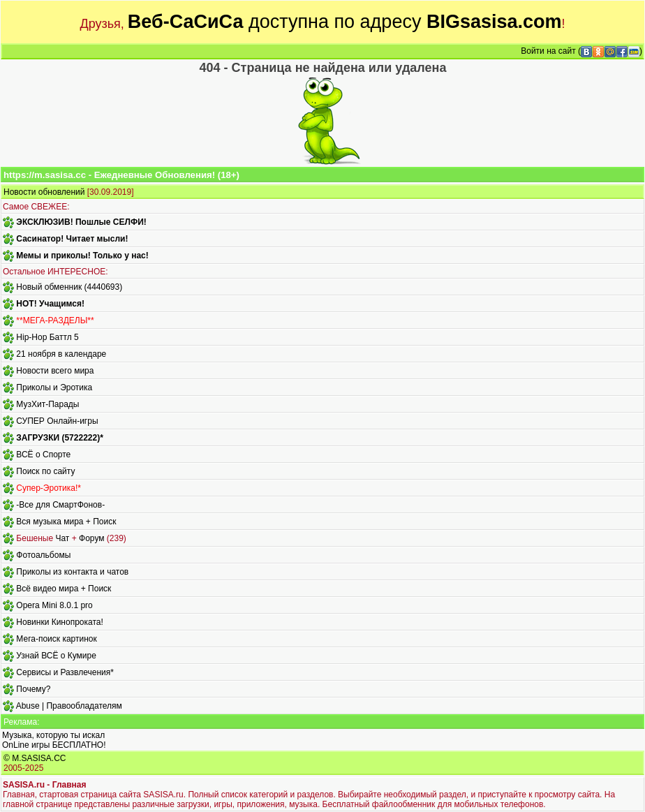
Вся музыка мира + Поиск (66, 522)
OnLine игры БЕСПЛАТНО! (54, 745)
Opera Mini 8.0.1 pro (54, 605)
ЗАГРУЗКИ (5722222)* (59, 438)
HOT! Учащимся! (50, 304)
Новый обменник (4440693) (69, 287)
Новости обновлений (44, 192)
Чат (62, 538)
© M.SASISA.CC (35, 758)
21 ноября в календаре (61, 354)
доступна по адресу (345, 22)
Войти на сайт (548, 51)
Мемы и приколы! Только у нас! (82, 256)
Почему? (33, 689)
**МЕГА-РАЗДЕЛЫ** (55, 320)
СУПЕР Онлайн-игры (57, 421)
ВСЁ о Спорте (43, 455)
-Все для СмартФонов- (60, 505)
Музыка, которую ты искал (53, 735)
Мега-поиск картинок (56, 639)
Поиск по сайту (45, 471)
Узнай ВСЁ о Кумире (56, 656)
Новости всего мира (55, 371)
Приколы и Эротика (54, 387)
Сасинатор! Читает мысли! (72, 239)
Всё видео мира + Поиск (64, 589)
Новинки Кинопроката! (59, 622)
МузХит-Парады (47, 404)
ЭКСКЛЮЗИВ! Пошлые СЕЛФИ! (81, 222)
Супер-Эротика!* (49, 488)
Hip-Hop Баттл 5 (47, 337)
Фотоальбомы (43, 555)
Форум (91, 538)
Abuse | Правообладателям (69, 706)
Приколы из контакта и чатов (72, 572)
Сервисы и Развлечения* (65, 672)
